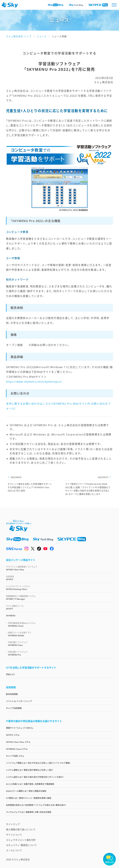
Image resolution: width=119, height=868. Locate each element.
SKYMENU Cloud (61, 624)
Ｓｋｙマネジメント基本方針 (21, 840)
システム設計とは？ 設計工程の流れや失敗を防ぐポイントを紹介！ (35, 777)
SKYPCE (60, 578)
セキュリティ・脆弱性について (21, 845)
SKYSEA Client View (60, 568)
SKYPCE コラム (13, 735)
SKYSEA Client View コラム (18, 742)
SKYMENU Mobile (61, 634)
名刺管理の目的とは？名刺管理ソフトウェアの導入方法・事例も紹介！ (36, 805)
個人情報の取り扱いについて (21, 829)
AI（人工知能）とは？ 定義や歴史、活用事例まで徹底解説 (30, 784)
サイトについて (14, 835)
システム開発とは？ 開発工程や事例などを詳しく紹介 (30, 770)
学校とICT (10, 674)
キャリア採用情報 (14, 708)
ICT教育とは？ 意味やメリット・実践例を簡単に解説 (29, 798)
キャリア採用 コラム (15, 756)
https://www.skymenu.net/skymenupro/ (34, 382)
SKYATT (60, 607)
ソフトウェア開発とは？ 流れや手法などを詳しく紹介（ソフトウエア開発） (38, 763)
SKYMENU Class (61, 644)
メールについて (14, 850)
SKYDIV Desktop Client (60, 588)
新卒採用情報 (12, 694)
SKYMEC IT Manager (60, 598)
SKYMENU (11, 616)
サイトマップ (13, 824)
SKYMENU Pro (61, 653)
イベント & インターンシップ (19, 701)
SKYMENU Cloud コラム (17, 749)
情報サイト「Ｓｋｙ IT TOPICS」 (20, 728)
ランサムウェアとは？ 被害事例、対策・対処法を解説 (29, 812)
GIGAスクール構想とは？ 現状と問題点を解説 (26, 791)
